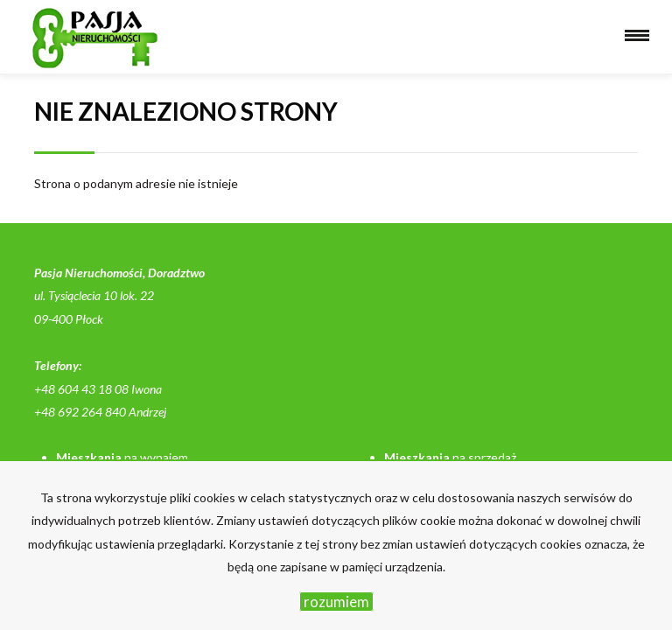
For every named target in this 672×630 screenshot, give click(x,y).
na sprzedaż (450, 457)
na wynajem (122, 457)
